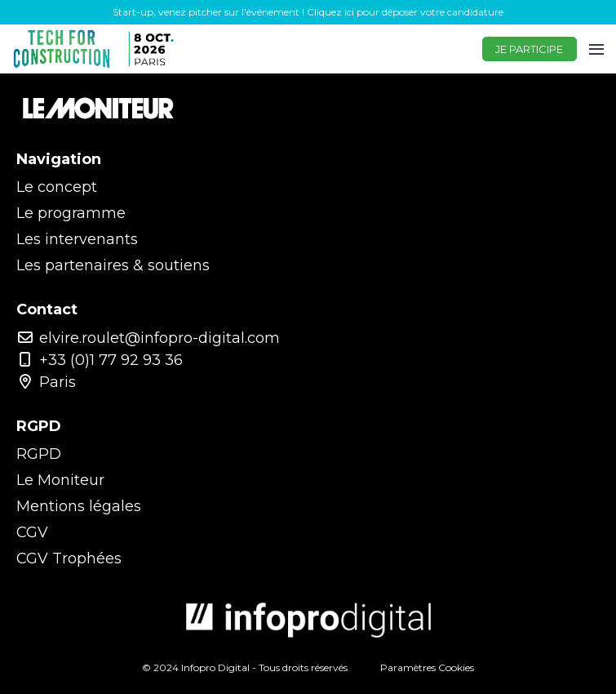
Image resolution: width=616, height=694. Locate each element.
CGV (32, 532)
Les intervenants (77, 239)
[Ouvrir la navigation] (596, 49)
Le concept (57, 187)
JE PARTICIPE (529, 49)
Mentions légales (79, 506)
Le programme (71, 213)
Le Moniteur (60, 480)
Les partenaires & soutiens (113, 265)
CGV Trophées (69, 558)
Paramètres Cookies (427, 667)
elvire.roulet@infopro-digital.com (148, 338)
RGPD (39, 454)
